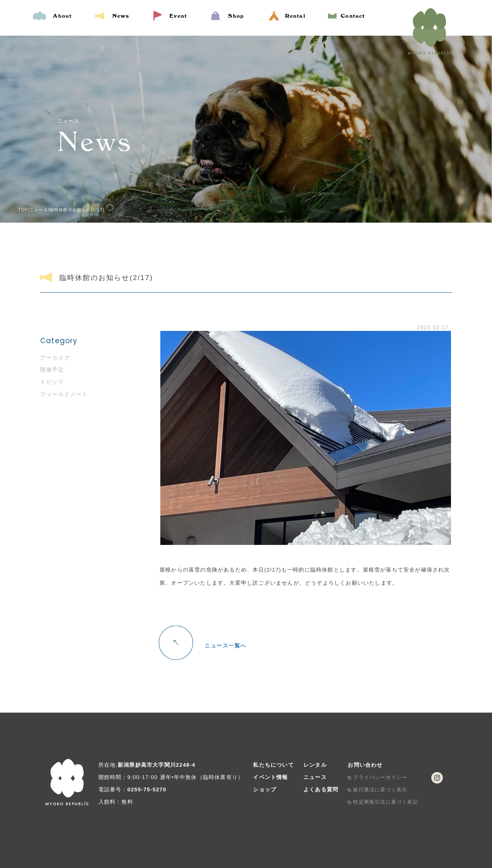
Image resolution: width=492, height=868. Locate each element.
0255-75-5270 (147, 789)
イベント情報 (270, 777)
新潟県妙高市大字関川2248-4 (157, 765)
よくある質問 (321, 789)
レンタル (315, 765)
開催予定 (52, 370)
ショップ (265, 789)
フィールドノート (64, 394)
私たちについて (273, 765)
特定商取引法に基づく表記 (385, 802)
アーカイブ (55, 358)
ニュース (315, 777)
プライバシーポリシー (380, 777)
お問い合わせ (365, 765)
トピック (52, 382)
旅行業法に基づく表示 (380, 790)
